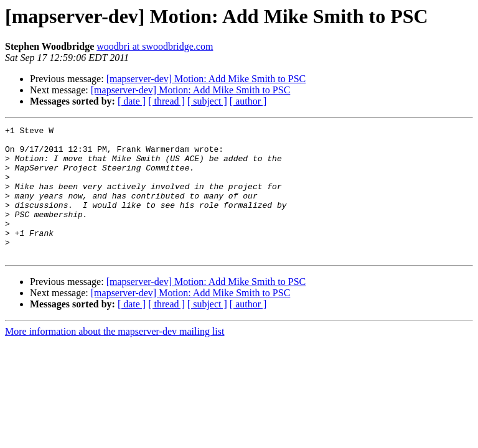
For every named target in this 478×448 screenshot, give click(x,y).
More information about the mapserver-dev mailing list (115, 357)
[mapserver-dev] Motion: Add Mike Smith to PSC (206, 79)
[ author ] (248, 101)
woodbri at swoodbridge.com (155, 46)
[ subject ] (207, 101)
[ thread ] (166, 101)
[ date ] (132, 101)
